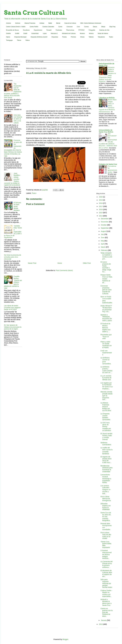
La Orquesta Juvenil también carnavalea (105, 417)
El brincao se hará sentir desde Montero (17, 206)
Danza (95, 27)
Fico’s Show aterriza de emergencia (106, 499)
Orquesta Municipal (20, 37)
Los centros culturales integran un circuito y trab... (105, 490)
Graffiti (17, 33)
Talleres (91, 37)
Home (60, 263)
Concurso (70, 27)
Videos (28, 40)
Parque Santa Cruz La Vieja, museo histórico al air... (106, 279)
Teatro (111, 37)
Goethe (8, 33)
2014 (101, 216)
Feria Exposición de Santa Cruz (107, 65)
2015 (101, 213)
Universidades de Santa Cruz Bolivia (106, 131)
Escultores (26, 30)
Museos (82, 33)
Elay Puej (112, 27)
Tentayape (9, 40)
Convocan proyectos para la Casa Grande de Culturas (106, 290)
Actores (9, 23)
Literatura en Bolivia (107, 98)
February (104, 250)
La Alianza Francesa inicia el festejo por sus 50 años (106, 407)
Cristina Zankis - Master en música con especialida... (106, 593)
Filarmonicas (70, 30)
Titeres (19, 40)
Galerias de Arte (104, 30)
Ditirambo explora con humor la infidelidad (106, 507)
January (104, 620)
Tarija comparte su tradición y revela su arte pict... (106, 256)
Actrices (18, 23)
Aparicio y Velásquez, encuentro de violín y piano (106, 318)
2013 (101, 624)
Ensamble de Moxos (12, 30)
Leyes (45, 33)
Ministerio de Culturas (69, 33)
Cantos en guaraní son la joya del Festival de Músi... (107, 612)
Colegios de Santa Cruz (108, 164)
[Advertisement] (61, 51)
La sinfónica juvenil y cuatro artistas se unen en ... (106, 370)
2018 (101, 203)
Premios (73, 37)
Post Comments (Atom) (64, 270)
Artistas (42, 23)
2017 (101, 206)
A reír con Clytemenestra (106, 353)
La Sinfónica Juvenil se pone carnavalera (106, 361)
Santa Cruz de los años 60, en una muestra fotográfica (106, 517)
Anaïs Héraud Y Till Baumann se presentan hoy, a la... (106, 309)
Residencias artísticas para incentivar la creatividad (106, 469)
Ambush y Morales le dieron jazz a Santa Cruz (106, 602)
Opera (8, 37)
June (103, 238)
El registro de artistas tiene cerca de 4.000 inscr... (106, 460)
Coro (78, 27)
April (103, 244)
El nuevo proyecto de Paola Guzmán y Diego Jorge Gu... (106, 267)
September (105, 228)
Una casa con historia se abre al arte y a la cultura (18, 119)
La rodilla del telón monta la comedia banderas (106, 451)
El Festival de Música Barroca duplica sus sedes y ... (105, 328)
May (103, 241)
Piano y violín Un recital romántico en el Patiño (106, 345)
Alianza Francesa (30, 23)
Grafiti (25, 33)
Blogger (65, 639)
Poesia (64, 37)
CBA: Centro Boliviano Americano (91, 23)
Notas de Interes (103, 33)
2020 (101, 197)
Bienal (58, 23)
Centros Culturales (48, 27)
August (104, 231)
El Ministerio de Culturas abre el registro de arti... (106, 573)
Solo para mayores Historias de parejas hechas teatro (106, 583)
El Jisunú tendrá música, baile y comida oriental (106, 436)
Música (91, 33)
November (105, 222)
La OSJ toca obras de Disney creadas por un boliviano (106, 427)
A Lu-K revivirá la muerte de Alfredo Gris (106, 378)
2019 (101, 200)
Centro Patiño (34, 27)
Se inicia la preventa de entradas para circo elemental (13, 257)
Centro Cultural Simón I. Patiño (16, 27)
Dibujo (103, 27)
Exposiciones (38, 30)
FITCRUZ (81, 30)
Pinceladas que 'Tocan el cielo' (106, 337)
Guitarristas (35, 33)
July (103, 234)
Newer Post (32, 263)
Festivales (59, 30)
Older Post (87, 263)
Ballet (50, 23)
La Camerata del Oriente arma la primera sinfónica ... (107, 564)
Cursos (86, 27)
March (103, 247)
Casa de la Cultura (70, 23)
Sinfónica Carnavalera (106, 444)
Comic (60, 27)
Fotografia (92, 30)
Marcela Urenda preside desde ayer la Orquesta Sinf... (106, 396)
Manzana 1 (54, 33)
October (104, 225)
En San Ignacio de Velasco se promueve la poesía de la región (13, 327)
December (105, 219)
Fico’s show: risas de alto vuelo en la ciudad (106, 535)
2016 (101, 209)
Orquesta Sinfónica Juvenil (39, 37)
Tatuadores (101, 37)
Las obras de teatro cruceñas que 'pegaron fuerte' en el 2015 (12, 308)
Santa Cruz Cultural (34, 13)
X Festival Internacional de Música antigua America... (106, 554)
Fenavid (49, 30)
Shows (82, 37)
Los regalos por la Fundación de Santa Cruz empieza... (107, 386)
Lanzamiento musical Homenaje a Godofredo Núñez (106, 479)
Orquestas (55, 37)
